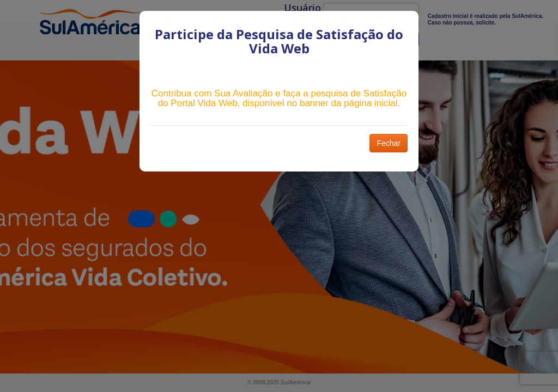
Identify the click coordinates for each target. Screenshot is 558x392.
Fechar (389, 143)
